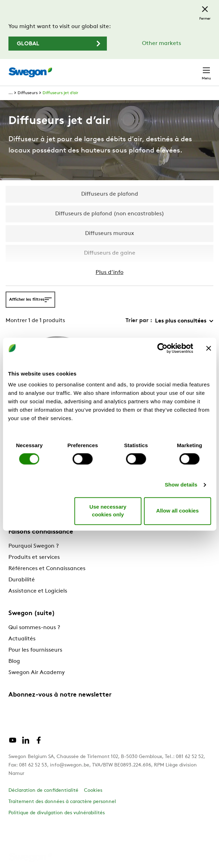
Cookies (93, 791)
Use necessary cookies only (108, 511)
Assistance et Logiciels (38, 591)
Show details (181, 485)
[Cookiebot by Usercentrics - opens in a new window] (162, 348)
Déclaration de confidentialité (43, 791)
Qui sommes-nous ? (34, 628)
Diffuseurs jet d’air (60, 93)
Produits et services (34, 557)
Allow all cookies (177, 511)
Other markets (162, 44)
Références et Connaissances (47, 569)
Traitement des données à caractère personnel (62, 802)
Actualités (22, 639)
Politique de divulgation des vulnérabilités (57, 813)
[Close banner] (208, 348)
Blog (14, 661)
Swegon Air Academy (37, 673)
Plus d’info (109, 273)
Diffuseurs (28, 93)
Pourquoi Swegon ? (34, 546)
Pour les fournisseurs (35, 650)
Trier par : (139, 321)
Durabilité (22, 580)
